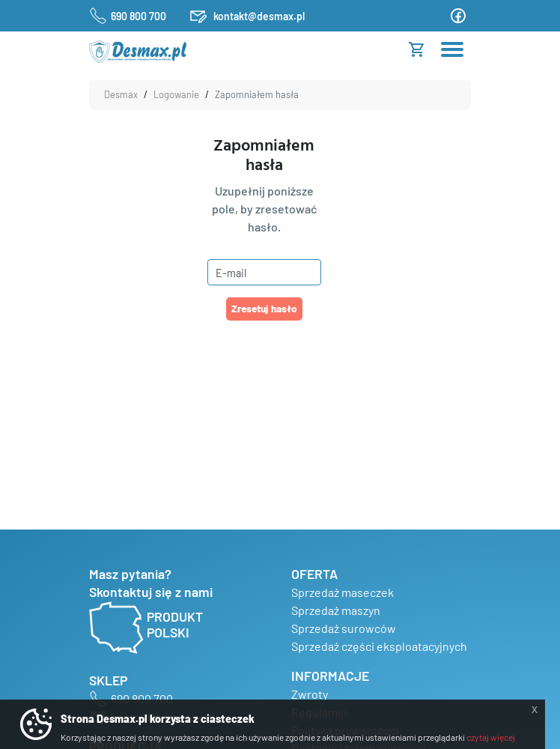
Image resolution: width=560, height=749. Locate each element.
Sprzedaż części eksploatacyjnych (379, 646)
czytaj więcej (491, 737)
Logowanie (176, 94)
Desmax (121, 94)
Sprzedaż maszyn (336, 610)
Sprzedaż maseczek (343, 592)
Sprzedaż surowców (344, 628)
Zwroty (310, 694)
